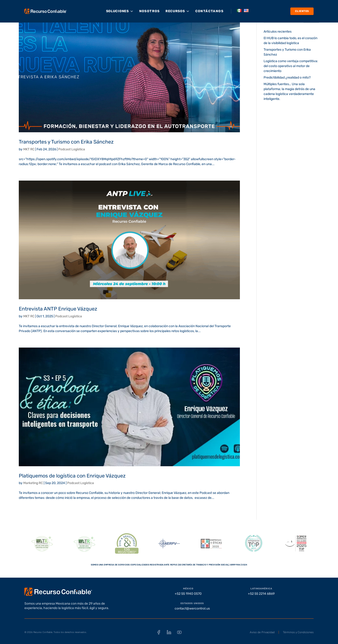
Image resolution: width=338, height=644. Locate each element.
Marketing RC (33, 483)
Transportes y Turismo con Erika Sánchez (66, 142)
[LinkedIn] (169, 632)
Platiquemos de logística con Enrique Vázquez (72, 476)
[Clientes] (302, 11)
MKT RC (29, 149)
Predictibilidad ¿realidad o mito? (287, 78)
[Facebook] (159, 632)
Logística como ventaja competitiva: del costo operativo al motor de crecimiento (291, 66)
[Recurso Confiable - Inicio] (46, 11)
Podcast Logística (72, 149)
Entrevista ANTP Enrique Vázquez (58, 309)
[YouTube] (179, 632)
